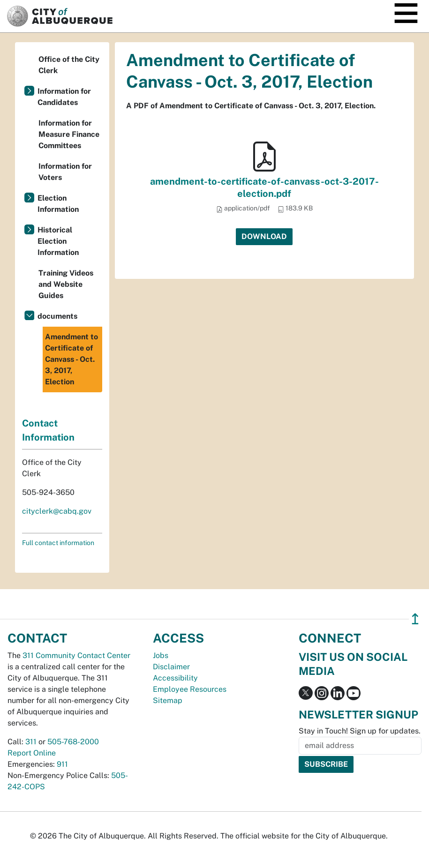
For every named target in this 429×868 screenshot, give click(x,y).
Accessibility (175, 678)
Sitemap (168, 700)
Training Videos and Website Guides (66, 284)
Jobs (161, 655)
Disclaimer (171, 667)
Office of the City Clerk (69, 65)
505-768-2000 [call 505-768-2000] (73, 742)
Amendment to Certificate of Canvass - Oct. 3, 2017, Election (71, 359)
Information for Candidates (64, 97)
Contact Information (48, 430)
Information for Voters (65, 172)
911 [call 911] (62, 764)
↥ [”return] (415, 619)
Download (264, 236)
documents (57, 316)
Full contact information (58, 543)
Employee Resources (190, 689)
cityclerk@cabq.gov (57, 511)
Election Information (58, 204)
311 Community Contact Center (76, 655)
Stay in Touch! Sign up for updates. (360, 731)
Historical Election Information (58, 241)
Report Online (32, 753)
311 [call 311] (31, 742)
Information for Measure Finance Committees (69, 134)
